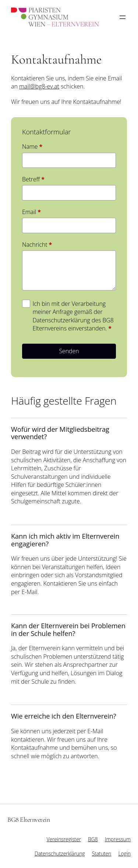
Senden (69, 351)
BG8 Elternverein (29, 820)
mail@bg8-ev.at (39, 86)
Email (31, 212)
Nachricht (37, 245)
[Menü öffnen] (123, 17)
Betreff (33, 179)
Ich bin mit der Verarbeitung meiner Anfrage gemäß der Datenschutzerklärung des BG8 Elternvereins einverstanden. (73, 316)
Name (32, 147)
